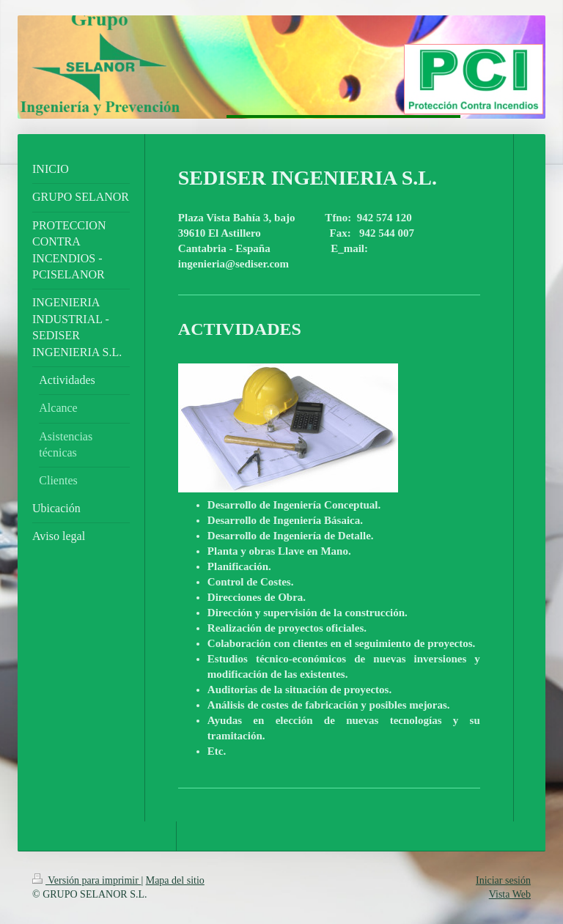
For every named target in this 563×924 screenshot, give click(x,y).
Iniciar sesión (503, 880)
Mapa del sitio (175, 880)
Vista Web (510, 894)
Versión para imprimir (87, 880)
